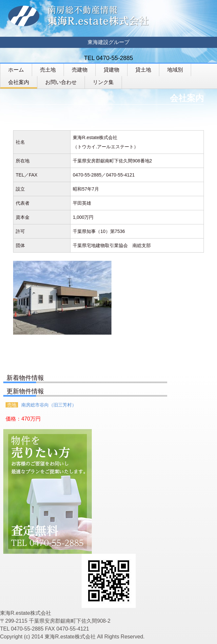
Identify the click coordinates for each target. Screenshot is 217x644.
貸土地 (143, 70)
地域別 (175, 70)
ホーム (16, 70)
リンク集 (103, 82)
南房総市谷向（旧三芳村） (49, 405)
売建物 (80, 70)
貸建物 (111, 70)
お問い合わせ (61, 82)
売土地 (48, 70)
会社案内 (19, 82)
